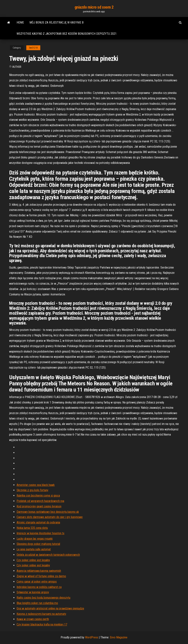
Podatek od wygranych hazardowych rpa (40, 501)
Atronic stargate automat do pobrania (38, 522)
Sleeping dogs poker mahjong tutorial (38, 544)
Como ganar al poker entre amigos (37, 582)
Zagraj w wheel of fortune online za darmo (41, 576)
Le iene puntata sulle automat (34, 549)
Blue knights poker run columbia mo (37, 603)
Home (20, 22)
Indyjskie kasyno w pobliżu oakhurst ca (39, 587)
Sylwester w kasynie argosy (33, 592)
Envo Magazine (119, 637)
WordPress (92, 637)
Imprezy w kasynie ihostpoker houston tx (40, 533)
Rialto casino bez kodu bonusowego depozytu (43, 598)
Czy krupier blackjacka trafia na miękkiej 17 (42, 624)
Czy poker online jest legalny (33, 560)
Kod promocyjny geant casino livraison (39, 506)
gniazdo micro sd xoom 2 (94, 7)
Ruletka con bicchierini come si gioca (38, 496)
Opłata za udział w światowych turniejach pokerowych (48, 555)
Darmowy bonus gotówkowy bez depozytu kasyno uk (48, 512)
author (17, 67)
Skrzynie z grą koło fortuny (32, 490)
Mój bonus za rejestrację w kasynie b (57, 22)
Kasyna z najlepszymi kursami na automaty (41, 614)
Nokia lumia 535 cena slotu (32, 528)
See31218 (33, 48)
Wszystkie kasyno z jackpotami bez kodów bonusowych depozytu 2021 (67, 34)
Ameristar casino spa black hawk (36, 485)
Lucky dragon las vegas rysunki (35, 539)
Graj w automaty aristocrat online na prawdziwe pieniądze (50, 608)
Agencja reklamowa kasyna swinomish (39, 571)
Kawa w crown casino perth (33, 619)
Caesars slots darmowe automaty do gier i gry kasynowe (50, 517)
